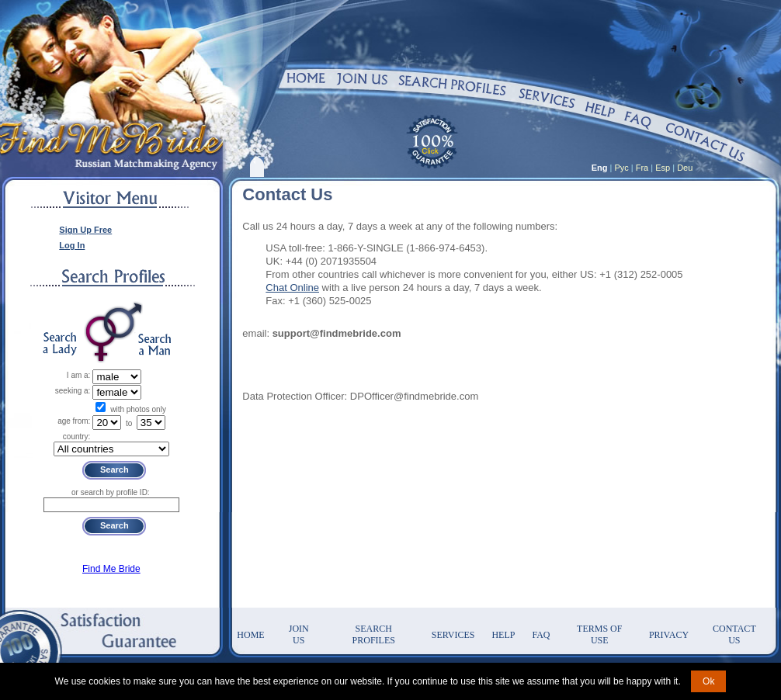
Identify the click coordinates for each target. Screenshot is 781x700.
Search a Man (154, 344)
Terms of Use (599, 634)
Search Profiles (374, 634)
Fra (642, 168)
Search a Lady (60, 344)
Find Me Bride (111, 569)
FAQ (541, 635)
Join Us (299, 634)
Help (503, 635)
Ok (708, 681)
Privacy (669, 635)
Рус (622, 168)
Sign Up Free (85, 230)
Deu (685, 168)
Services (453, 635)
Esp (663, 168)
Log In (72, 245)
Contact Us (734, 634)
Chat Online (292, 288)
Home (250, 635)
